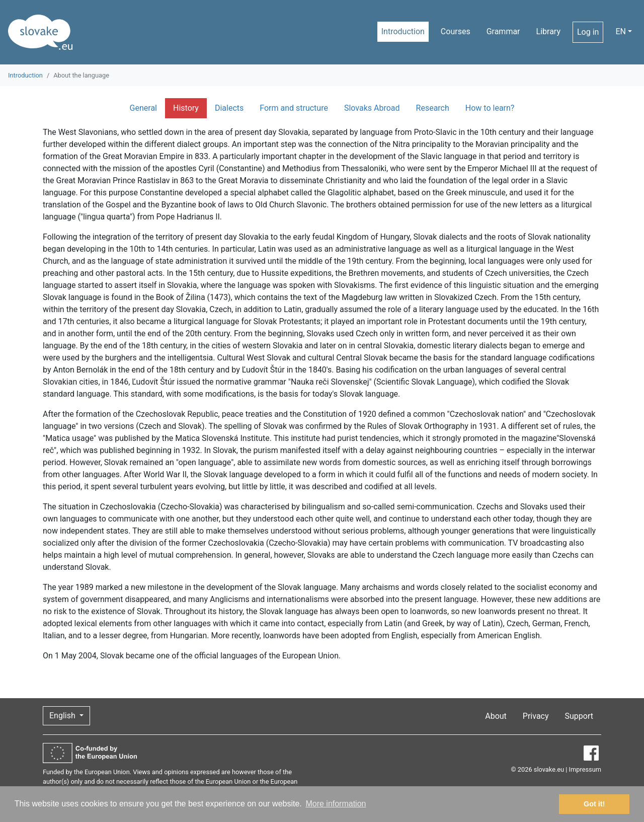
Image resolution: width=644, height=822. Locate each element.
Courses (456, 31)
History (186, 108)
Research (433, 108)
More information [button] (336, 804)
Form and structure (294, 108)
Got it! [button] (594, 804)
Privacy (536, 716)
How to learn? (490, 108)
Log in (588, 32)
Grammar (503, 31)
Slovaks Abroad (372, 108)
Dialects (229, 108)
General (143, 108)
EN (621, 31)
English (63, 716)
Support (579, 716)
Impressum (585, 769)
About (496, 716)
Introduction (403, 31)
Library (548, 31)
